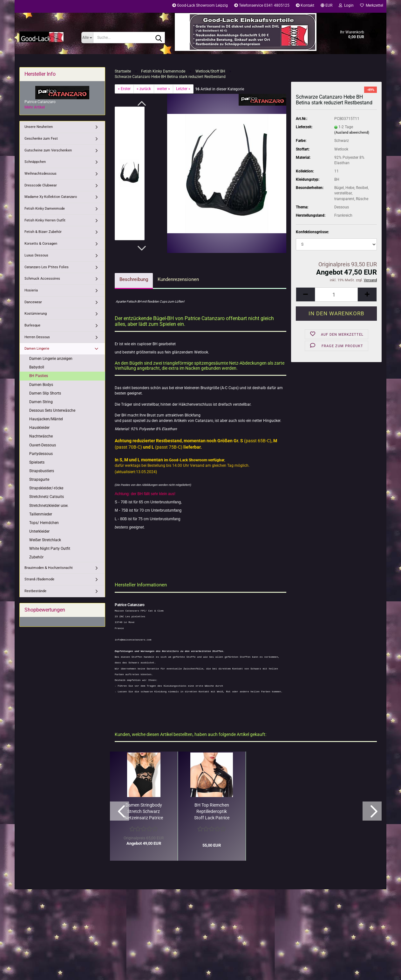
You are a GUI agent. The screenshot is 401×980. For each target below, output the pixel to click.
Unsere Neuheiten (39, 127)
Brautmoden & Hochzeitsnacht (49, 568)
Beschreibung (134, 279)
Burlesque (32, 325)
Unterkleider (39, 531)
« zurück (144, 89)
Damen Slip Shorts (45, 393)
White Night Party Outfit (50, 549)
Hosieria (31, 290)
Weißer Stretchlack (45, 540)
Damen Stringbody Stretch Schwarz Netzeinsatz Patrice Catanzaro (144, 812)
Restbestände (35, 591)
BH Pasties (39, 376)
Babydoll (37, 367)
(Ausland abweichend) (352, 133)
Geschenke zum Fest (41, 139)
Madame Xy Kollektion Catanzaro (51, 197)
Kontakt (305, 5)
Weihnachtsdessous (41, 174)
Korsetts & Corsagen (41, 244)
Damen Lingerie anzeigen (51, 359)
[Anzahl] (336, 294)
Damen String (41, 402)
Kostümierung (36, 314)
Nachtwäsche (41, 436)
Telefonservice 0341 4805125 (262, 5)
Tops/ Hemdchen (44, 523)
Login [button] (346, 5)
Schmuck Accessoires (42, 279)
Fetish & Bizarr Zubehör (43, 232)
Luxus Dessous (36, 255)
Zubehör (36, 557)
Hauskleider (39, 428)
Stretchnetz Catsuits (47, 497)
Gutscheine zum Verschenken (48, 150)
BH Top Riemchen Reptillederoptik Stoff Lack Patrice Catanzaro (212, 812)
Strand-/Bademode (39, 579)
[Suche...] (87, 38)
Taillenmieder (41, 514)
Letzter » (183, 89)
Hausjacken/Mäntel (46, 419)
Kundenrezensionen (178, 279)
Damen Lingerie (37, 349)
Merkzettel (372, 5)
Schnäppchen (35, 162)
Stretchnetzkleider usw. (49, 506)
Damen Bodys (41, 385)
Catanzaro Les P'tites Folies (47, 267)
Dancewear (33, 302)
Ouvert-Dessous (43, 445)
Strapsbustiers (42, 471)
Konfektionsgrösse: (312, 232)
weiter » (163, 89)
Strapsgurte (39, 479)
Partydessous (41, 454)
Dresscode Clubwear (41, 185)
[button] (326, 6)
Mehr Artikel (35, 107)
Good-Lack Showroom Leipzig (200, 5)
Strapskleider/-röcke (46, 488)
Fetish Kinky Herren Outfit (45, 220)
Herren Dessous (37, 337)
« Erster (124, 89)
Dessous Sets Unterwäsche (52, 410)
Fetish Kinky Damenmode (45, 209)
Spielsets (37, 462)
